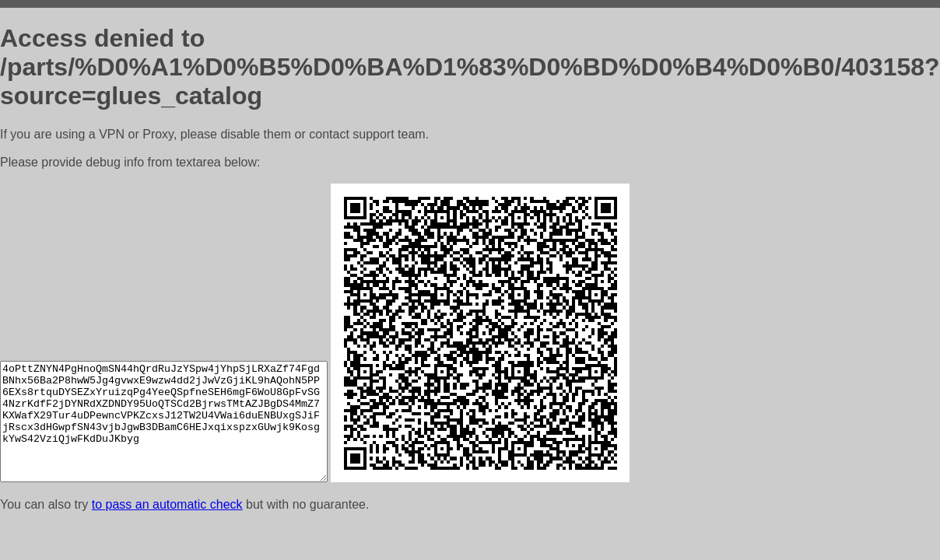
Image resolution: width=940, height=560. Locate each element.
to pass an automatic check (167, 504)
